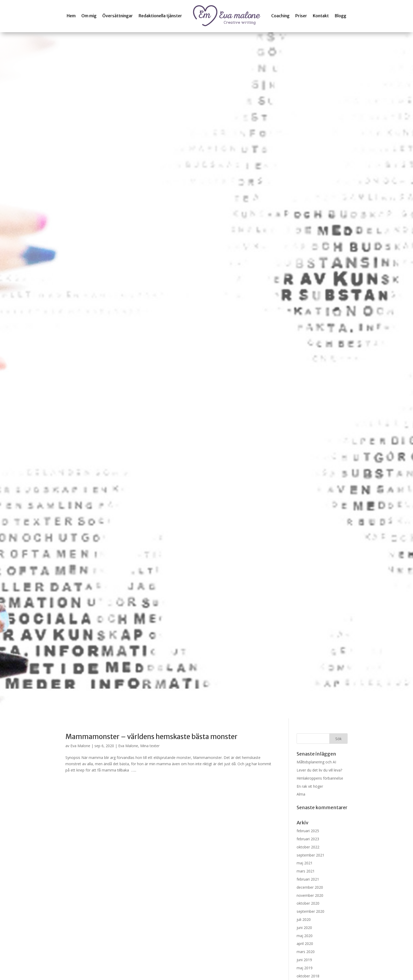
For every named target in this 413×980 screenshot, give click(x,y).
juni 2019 (304, 960)
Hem (71, 16)
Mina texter (150, 746)
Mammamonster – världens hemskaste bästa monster (151, 737)
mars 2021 (306, 871)
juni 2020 (304, 928)
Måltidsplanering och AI (316, 762)
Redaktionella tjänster (160, 16)
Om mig (89, 16)
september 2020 (310, 911)
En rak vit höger (310, 786)
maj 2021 (305, 863)
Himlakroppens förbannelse (320, 778)
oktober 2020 (308, 903)
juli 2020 (304, 919)
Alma (301, 794)
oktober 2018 (308, 976)
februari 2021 (308, 879)
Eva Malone (80, 746)
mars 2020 (306, 952)
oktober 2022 (308, 847)
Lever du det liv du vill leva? (319, 770)
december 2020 (310, 887)
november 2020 (310, 895)
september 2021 (310, 855)
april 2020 (305, 944)
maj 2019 (305, 968)
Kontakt (321, 16)
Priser (301, 16)
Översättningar (118, 16)
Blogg (340, 16)
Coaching (280, 16)
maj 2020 (305, 936)
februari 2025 (308, 831)
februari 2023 (308, 839)
